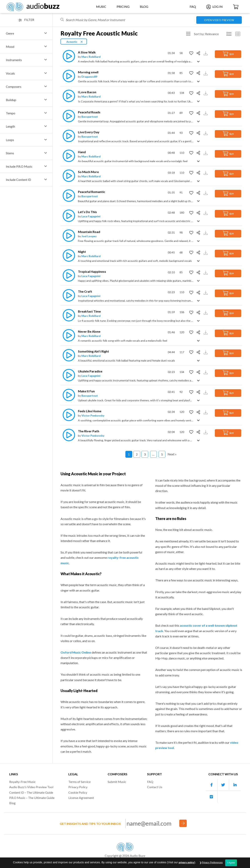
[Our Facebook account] (212, 785)
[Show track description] (198, 61)
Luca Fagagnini (91, 216)
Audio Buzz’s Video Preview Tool (31, 787)
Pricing (123, 7)
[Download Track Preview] (206, 53)
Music (101, 7)
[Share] (199, 53)
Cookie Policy (78, 792)
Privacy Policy (78, 787)
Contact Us (155, 787)
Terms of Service (79, 782)
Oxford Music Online (76, 652)
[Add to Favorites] (192, 53)
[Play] (68, 56)
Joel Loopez (89, 236)
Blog (144, 7)
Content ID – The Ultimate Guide (31, 792)
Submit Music (117, 782)
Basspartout (90, 117)
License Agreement (81, 798)
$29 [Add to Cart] (228, 54)
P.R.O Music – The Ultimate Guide (32, 798)
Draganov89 (89, 77)
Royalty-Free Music (22, 782)
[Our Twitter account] (223, 785)
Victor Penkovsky (93, 415)
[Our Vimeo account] (212, 797)
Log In (214, 7)
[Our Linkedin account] (235, 785)
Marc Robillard (91, 57)
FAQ (193, 7)
